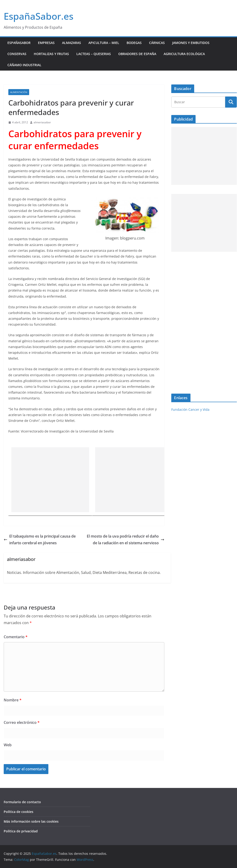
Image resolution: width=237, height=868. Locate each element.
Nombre (13, 700)
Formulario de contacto (22, 802)
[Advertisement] (50, 480)
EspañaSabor (19, 43)
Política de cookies (19, 812)
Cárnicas (157, 43)
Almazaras (72, 43)
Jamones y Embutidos (191, 43)
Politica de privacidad (21, 831)
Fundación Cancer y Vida (190, 409)
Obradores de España (137, 54)
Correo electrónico (22, 722)
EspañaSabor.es (39, 16)
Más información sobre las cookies (31, 821)
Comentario (16, 637)
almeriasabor (42, 122)
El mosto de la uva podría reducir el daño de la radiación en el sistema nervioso (126, 540)
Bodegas (134, 43)
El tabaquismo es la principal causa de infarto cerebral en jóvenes (40, 540)
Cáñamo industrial (24, 65)
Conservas (17, 54)
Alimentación (19, 92)
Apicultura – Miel (104, 43)
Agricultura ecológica (184, 54)
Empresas (46, 43)
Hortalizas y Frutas (51, 54)
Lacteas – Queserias (94, 54)
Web (8, 745)
